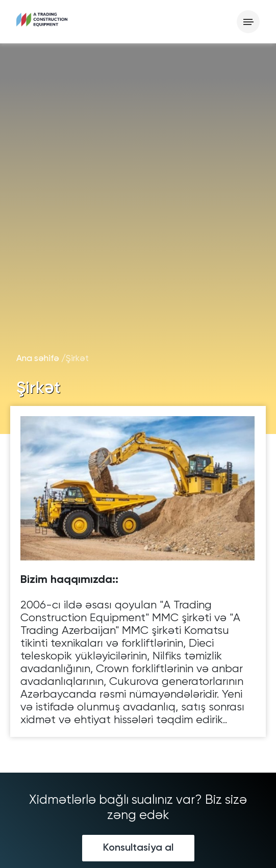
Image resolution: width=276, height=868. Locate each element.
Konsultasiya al (138, 848)
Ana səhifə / (41, 359)
